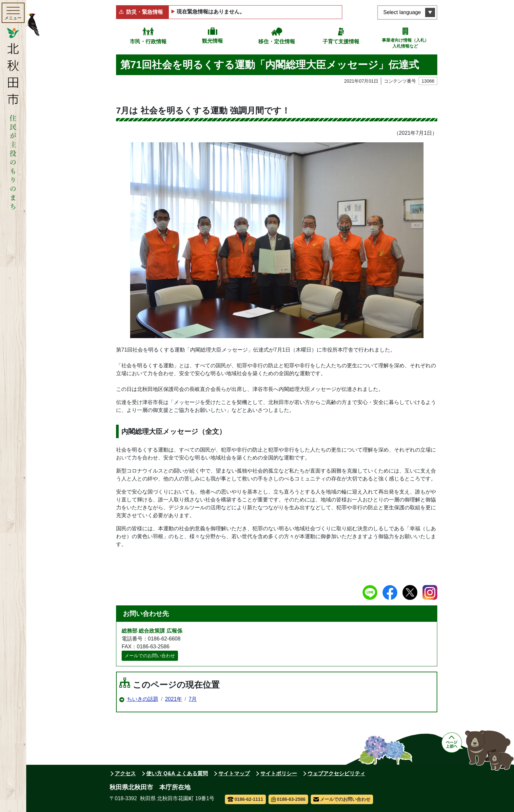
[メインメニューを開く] (13, 13)
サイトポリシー (279, 773)
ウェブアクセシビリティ (336, 773)
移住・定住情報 (277, 41)
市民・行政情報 (148, 41)
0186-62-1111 (245, 799)
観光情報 (212, 41)
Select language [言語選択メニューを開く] (402, 12)
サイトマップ (234, 773)
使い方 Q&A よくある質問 (177, 773)
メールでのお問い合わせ (150, 656)
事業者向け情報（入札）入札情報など (405, 43)
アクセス (125, 773)
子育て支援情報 (341, 41)
